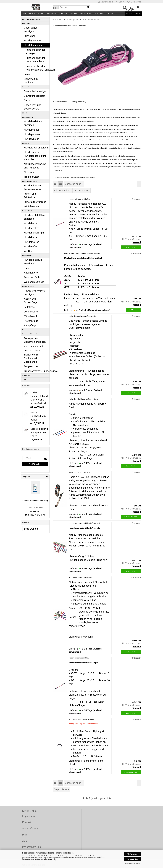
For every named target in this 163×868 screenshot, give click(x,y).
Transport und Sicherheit (30, 334)
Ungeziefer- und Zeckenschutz (33, 107)
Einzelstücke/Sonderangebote (33, 14)
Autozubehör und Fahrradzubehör (33, 348)
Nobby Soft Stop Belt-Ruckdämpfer (82, 719)
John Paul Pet (32, 312)
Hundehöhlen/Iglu (34, 233)
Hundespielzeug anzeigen (33, 262)
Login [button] (120, 2)
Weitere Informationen (132, 864)
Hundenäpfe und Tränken (30, 181)
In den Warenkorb (131, 517)
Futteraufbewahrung (35, 202)
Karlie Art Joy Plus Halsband (79, 472)
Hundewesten (32, 139)
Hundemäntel (31, 130)
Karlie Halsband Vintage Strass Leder (83, 316)
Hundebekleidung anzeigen (34, 123)
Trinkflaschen (31, 207)
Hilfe (25, 835)
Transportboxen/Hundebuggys (37, 371)
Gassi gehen (52, 14)
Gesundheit (63, 14)
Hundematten (31, 242)
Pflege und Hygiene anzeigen (35, 292)
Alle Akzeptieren (132, 854)
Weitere (110, 14)
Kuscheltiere (31, 273)
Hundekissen (31, 237)
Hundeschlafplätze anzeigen (34, 217)
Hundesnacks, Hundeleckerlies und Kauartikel (35, 156)
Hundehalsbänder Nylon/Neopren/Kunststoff (37, 68)
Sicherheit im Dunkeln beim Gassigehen (31, 358)
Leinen (28, 74)
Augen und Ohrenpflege (31, 301)
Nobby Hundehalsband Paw (79, 658)
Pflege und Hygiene (28, 286)
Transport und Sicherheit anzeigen (35, 340)
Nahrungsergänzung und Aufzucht (35, 166)
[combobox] (74, 184)
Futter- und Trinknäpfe (30, 196)
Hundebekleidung (86, 14)
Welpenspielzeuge (34, 282)
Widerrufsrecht (30, 829)
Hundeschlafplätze (28, 211)
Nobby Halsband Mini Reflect (80, 199)
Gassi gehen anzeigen (31, 29)
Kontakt (27, 822)
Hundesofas (31, 247)
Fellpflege (29, 307)
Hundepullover (32, 134)
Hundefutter (100, 14)
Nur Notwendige (132, 859)
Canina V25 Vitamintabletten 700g (35, 501)
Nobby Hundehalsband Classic (80, 578)
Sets (24, 330)
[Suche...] (56, 7)
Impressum (28, 816)
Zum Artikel (131, 247)
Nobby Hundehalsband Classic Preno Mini (84, 523)
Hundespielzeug (27, 256)
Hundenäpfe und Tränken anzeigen (34, 187)
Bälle (27, 268)
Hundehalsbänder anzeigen (35, 52)
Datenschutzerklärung (50, 860)
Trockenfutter (31, 177)
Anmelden (35, 464)
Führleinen (30, 36)
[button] (105, 2)
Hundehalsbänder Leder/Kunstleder (35, 60)
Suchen (129, 14)
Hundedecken (32, 228)
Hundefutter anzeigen (36, 148)
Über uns (138, 14)
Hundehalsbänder (34, 45)
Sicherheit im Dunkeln (31, 81)
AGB (25, 841)
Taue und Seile (32, 277)
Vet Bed (28, 251)
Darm (27, 100)
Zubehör (25, 380)
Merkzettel (134, 2)
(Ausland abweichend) (99, 310)
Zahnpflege (30, 325)
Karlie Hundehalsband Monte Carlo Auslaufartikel (82, 254)
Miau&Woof (30, 316)
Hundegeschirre (33, 41)
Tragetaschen (31, 366)
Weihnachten (26, 375)
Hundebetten (31, 223)
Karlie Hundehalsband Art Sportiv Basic (83, 399)
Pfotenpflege (31, 321)
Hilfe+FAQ (73, 14)
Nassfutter (30, 172)
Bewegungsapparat (35, 96)
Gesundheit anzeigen (36, 91)
